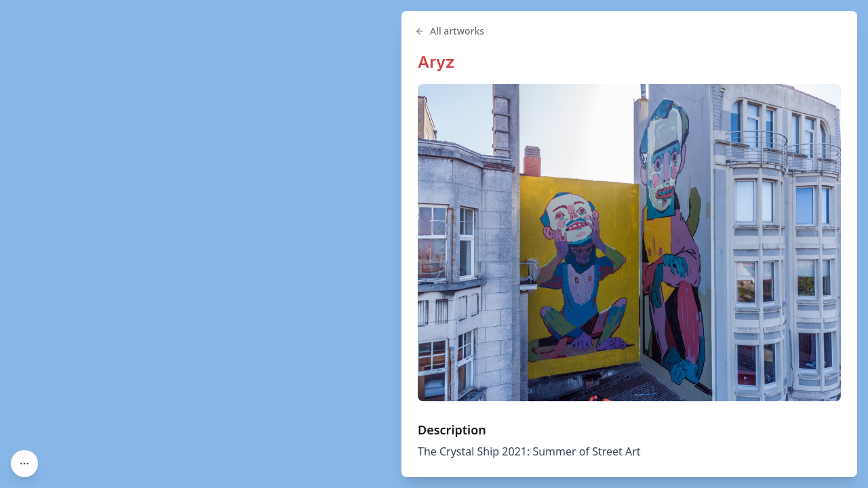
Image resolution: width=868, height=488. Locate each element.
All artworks (450, 31)
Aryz (436, 62)
